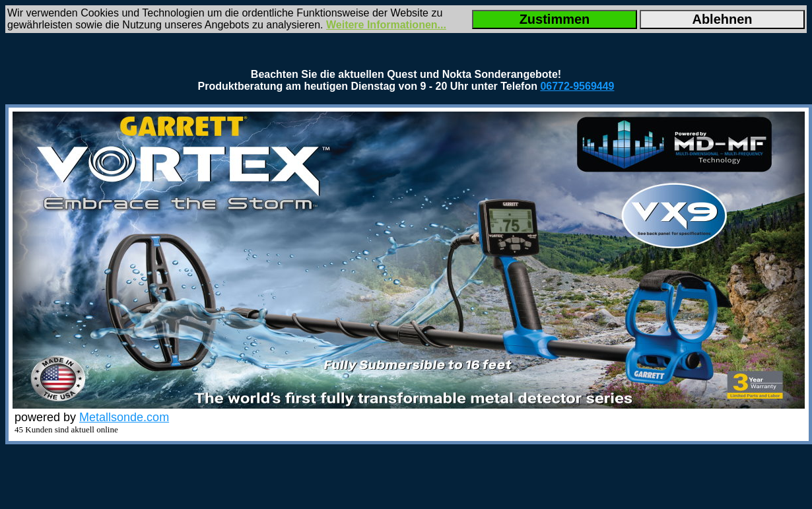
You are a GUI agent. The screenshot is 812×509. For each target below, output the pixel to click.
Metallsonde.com (124, 417)
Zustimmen (555, 19)
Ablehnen (722, 19)
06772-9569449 (577, 86)
